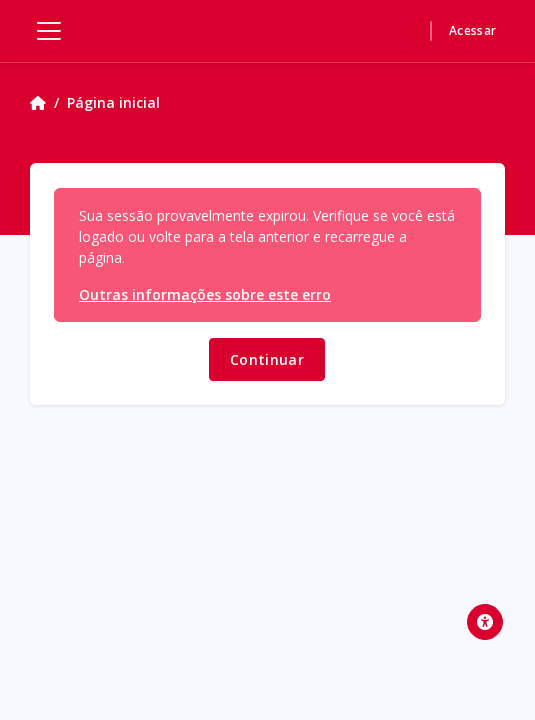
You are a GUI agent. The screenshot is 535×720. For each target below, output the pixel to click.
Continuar (267, 359)
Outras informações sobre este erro (205, 294)
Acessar (472, 30)
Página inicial (113, 102)
